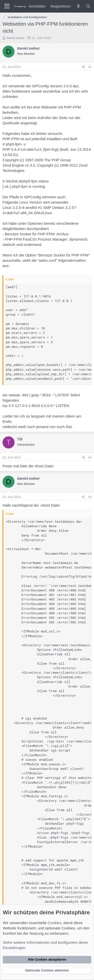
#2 (90, 458)
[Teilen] (83, 67)
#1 (90, 67)
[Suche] (88, 6)
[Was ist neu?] (78, 6)
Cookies (54, 923)
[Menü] (7, 6)
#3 (90, 497)
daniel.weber (16, 38)
